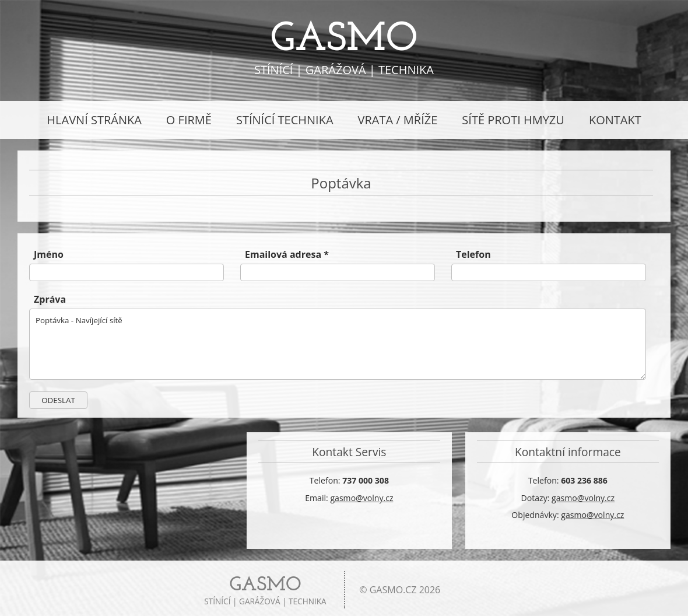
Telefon (473, 254)
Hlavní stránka (94, 120)
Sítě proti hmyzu (513, 120)
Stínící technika (285, 120)
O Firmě (189, 120)
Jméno (49, 254)
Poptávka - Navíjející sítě (338, 344)
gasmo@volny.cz (361, 498)
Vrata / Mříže (398, 120)
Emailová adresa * (287, 254)
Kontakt (615, 120)
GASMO (344, 40)
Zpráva (50, 299)
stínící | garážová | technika (265, 591)
